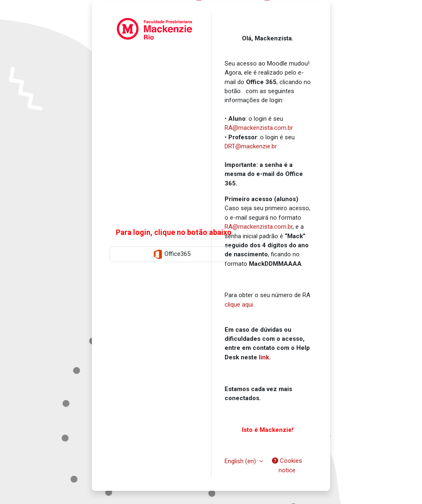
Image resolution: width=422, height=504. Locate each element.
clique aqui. (239, 305)
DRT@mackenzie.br (251, 146)
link (264, 357)
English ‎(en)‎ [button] (241, 461)
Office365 (172, 254)
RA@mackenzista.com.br (259, 128)
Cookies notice (287, 465)
